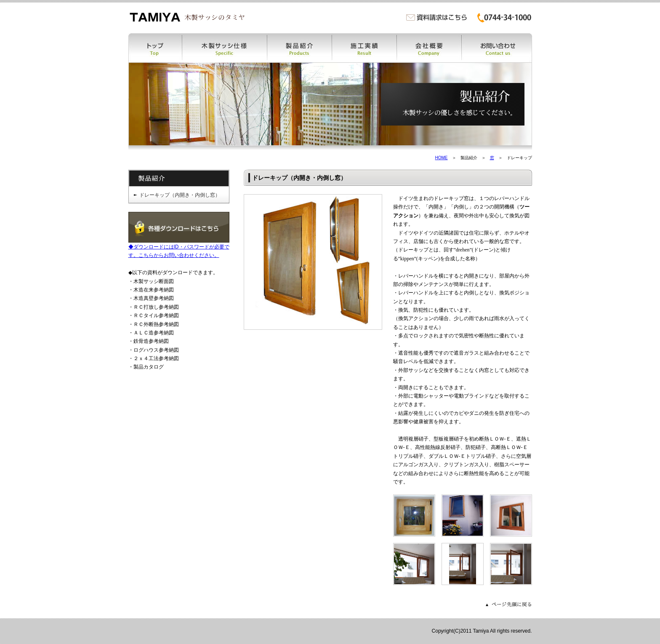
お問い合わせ (497, 48)
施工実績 (365, 48)
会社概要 (429, 48)
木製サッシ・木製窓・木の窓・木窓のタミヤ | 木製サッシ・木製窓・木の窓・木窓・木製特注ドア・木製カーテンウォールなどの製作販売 (187, 17)
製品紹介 (300, 48)
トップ (155, 48)
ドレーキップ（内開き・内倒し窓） (180, 195)
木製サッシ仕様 (225, 48)
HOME (442, 158)
